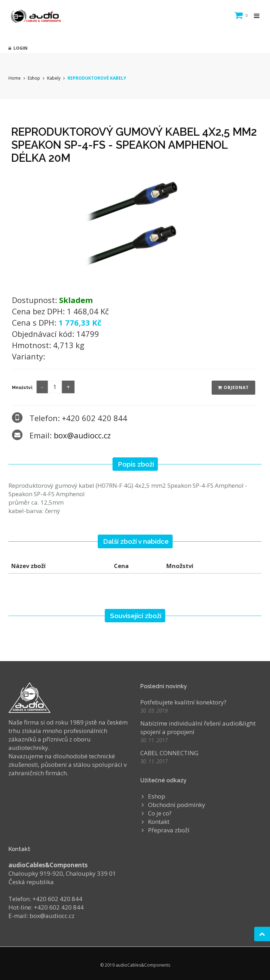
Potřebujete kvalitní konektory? (183, 702)
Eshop (34, 78)
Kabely (54, 78)
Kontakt (159, 822)
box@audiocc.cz (82, 435)
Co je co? (160, 813)
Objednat (233, 387)
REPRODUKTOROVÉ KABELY (97, 78)
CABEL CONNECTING (169, 753)
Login (18, 48)
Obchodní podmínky (177, 805)
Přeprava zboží (169, 830)
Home (15, 78)
